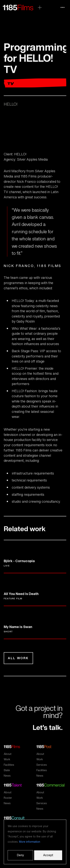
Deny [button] (20, 855)
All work (18, 658)
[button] (63, 8)
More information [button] (30, 842)
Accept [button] (48, 855)
